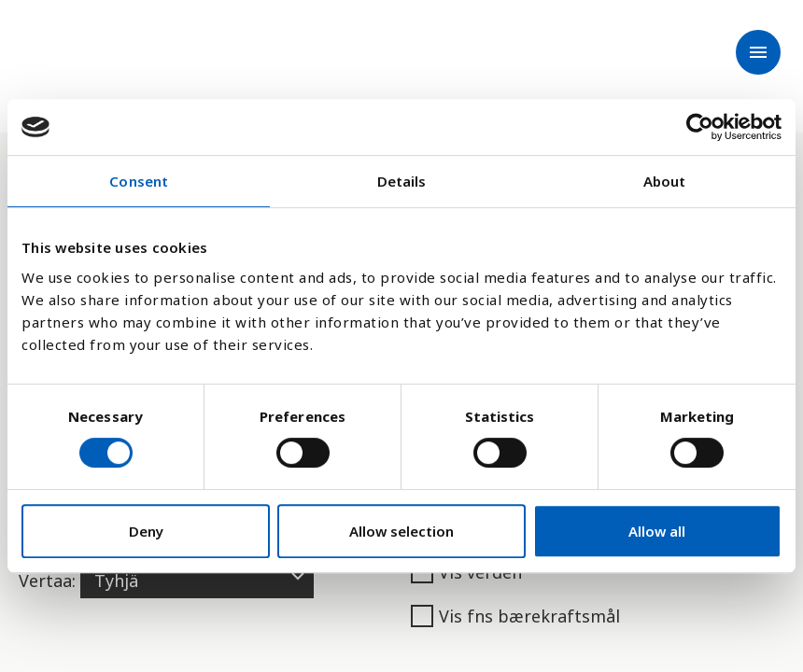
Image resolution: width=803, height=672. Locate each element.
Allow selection (401, 531)
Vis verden (466, 572)
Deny (146, 531)
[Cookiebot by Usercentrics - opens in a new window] (700, 127)
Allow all (657, 531)
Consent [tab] (139, 181)
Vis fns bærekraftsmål (515, 616)
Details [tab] (402, 181)
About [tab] (665, 181)
